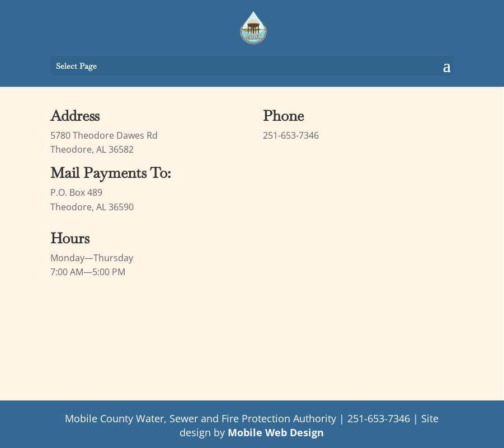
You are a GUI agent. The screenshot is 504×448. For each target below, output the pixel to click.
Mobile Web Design (276, 432)
